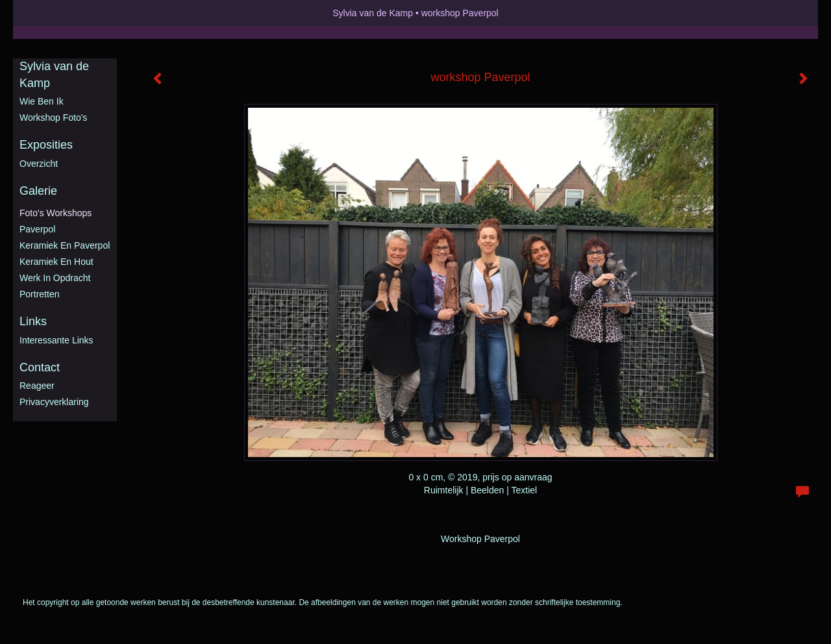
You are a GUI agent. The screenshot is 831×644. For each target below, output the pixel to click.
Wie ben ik (42, 101)
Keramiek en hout (56, 262)
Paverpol (37, 229)
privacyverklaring (54, 402)
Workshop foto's (53, 118)
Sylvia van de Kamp (373, 13)
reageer (37, 386)
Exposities (46, 145)
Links (33, 321)
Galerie (38, 191)
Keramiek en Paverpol (65, 245)
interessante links (56, 340)
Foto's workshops (56, 213)
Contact (40, 367)
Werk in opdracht (55, 278)
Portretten (39, 294)
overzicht (39, 164)
